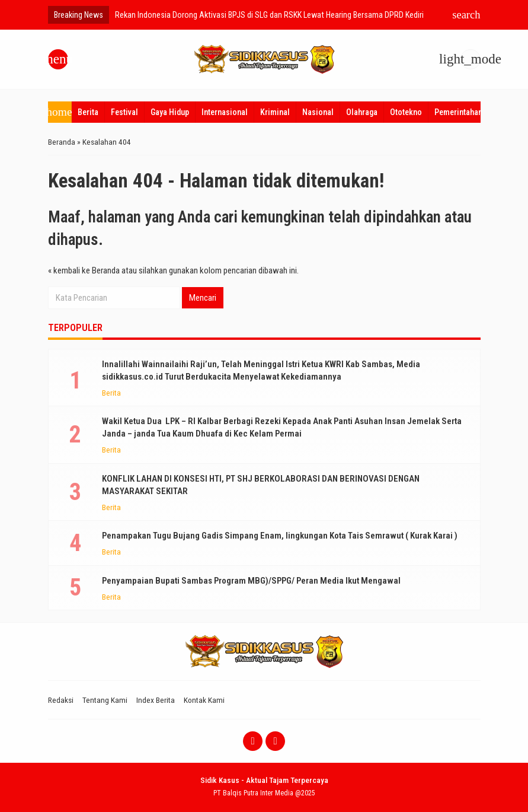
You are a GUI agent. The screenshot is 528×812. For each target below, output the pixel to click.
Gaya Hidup (170, 112)
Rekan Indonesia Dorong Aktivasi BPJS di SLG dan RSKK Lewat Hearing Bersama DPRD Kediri (269, 15)
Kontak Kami (204, 700)
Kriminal (275, 112)
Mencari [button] (203, 298)
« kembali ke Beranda (84, 270)
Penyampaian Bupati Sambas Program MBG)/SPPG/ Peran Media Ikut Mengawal (251, 581)
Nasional (318, 112)
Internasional (225, 112)
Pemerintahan (458, 112)
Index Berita (156, 700)
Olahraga (362, 112)
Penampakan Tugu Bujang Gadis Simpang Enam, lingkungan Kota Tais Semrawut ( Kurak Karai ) (280, 536)
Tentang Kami (105, 700)
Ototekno (406, 112)
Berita (88, 112)
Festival (124, 112)
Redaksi (61, 700)
